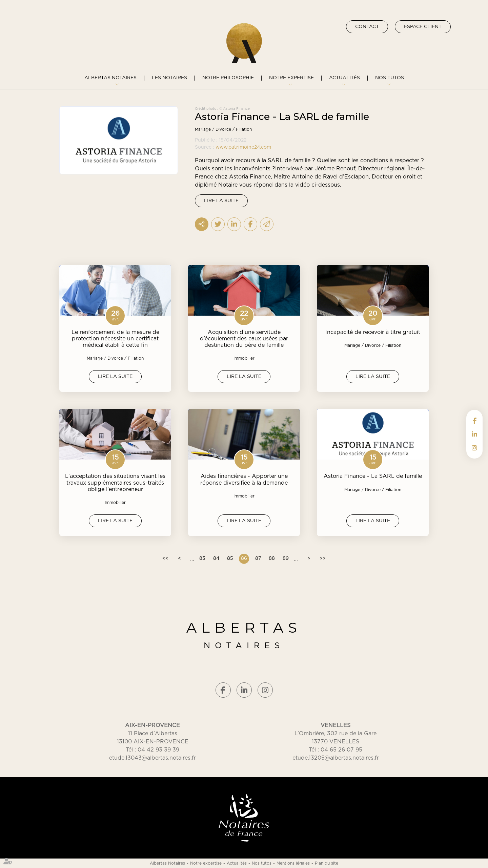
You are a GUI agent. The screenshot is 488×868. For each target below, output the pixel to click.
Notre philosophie (228, 78)
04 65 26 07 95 (341, 750)
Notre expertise (291, 78)
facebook (474, 421)
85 (230, 558)
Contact (367, 27)
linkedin (474, 434)
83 (202, 558)
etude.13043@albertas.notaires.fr (152, 758)
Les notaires (169, 78)
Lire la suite (221, 201)
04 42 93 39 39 (158, 750)
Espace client (423, 27)
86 (244, 558)
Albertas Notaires (110, 78)
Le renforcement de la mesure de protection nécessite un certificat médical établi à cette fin (115, 339)
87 (258, 558)
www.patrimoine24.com (243, 147)
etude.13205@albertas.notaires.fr (336, 758)
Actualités (344, 78)
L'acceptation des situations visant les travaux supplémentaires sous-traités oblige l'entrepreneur (115, 483)
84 (216, 558)
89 (286, 558)
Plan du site (327, 863)
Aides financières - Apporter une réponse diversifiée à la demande (244, 479)
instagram (474, 448)
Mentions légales (293, 863)
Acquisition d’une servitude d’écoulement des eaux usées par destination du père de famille (244, 339)
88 (272, 558)
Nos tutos (390, 78)
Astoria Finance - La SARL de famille (373, 476)
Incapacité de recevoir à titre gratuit (373, 332)
